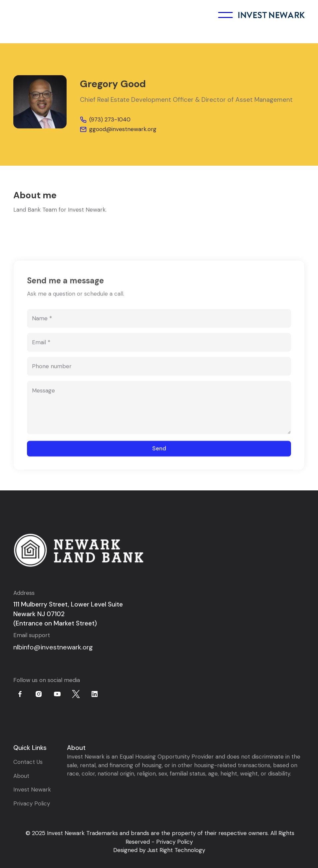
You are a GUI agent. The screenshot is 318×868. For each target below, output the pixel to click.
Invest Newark (32, 789)
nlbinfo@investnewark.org (53, 647)
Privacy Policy (32, 803)
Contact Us (28, 762)
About (21, 776)
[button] (225, 15)
